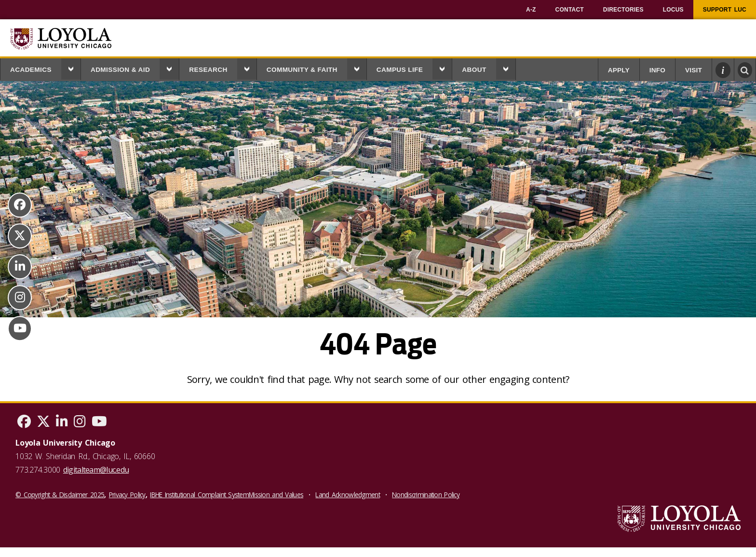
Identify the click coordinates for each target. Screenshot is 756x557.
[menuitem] (531, 10)
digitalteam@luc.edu (96, 470)
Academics (31, 70)
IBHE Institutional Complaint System (199, 495)
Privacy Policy (127, 495)
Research (208, 70)
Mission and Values (276, 495)
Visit (694, 70)
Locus (673, 10)
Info (657, 70)
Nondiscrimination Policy (426, 495)
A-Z (531, 10)
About (474, 70)
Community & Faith (302, 70)
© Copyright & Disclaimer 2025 (60, 495)
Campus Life (400, 70)
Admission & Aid (120, 70)
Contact (570, 10)
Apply (619, 70)
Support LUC (725, 10)
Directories (623, 10)
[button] (71, 69)
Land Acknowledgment (347, 495)
